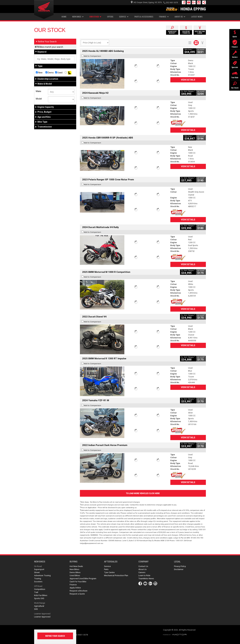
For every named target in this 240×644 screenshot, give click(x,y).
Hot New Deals (76, 566)
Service (124, 17)
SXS (36, 609)
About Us (180, 17)
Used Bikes (75, 575)
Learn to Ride (144, 575)
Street (37, 572)
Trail (36, 592)
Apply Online (75, 588)
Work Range (40, 603)
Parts (106, 569)
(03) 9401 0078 (172, 3)
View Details (188, 80)
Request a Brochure (79, 591)
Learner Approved (42, 614)
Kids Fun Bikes (41, 595)
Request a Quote (77, 594)
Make (38, 91)
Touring (38, 579)
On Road (38, 566)
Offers (110, 17)
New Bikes (78, 17)
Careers (142, 572)
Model (39, 99)
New (39, 73)
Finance (164, 17)
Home (64, 17)
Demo (50, 73)
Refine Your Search (46, 42)
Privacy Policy (180, 566)
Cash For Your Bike (78, 582)
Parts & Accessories (144, 17)
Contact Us (143, 566)
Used (59, 73)
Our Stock (95, 17)
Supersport (39, 569)
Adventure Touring (42, 575)
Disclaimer (179, 569)
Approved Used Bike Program (83, 579)
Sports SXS (39, 598)
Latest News (197, 17)
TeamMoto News (146, 579)
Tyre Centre (109, 572)
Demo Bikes (75, 572)
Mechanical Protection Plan (116, 575)
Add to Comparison (93, 56)
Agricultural (39, 606)
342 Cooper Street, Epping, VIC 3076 (146, 2)
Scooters (38, 582)
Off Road (38, 586)
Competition (40, 589)
